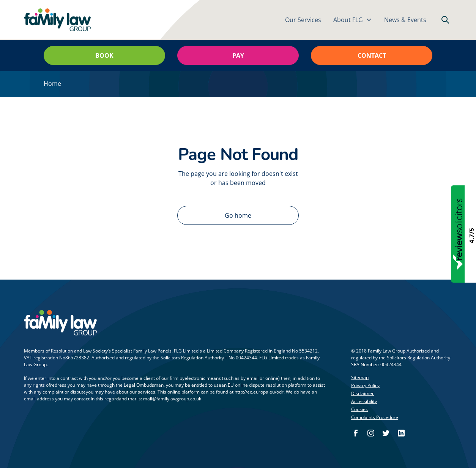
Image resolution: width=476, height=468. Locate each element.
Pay (238, 55)
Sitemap (360, 377)
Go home (238, 215)
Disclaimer (363, 393)
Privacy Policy (365, 385)
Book (104, 55)
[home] (57, 20)
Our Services (303, 20)
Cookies (359, 409)
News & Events (405, 20)
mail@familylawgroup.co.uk (172, 399)
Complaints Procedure (375, 417)
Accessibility (364, 401)
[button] (353, 20)
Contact (372, 55)
